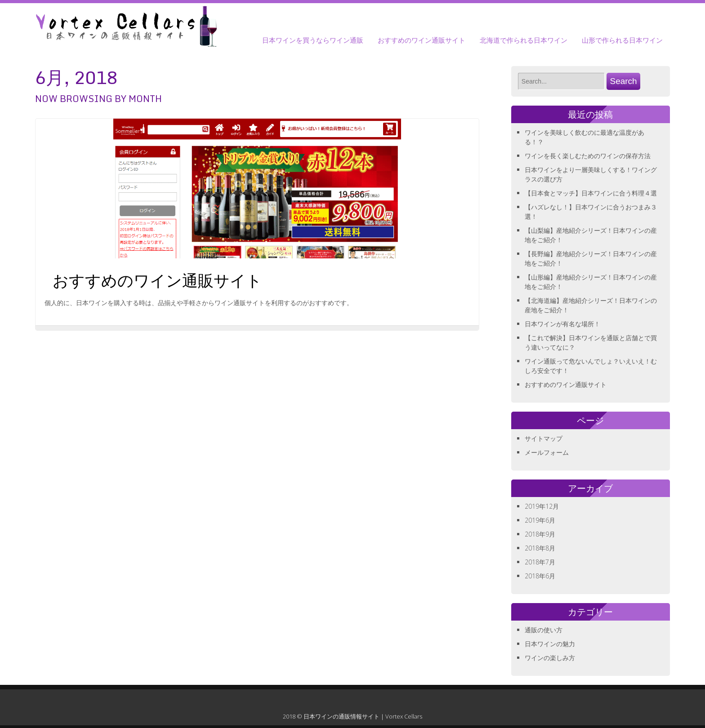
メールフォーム (547, 452)
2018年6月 (540, 576)
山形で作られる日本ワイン (622, 40)
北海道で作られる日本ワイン (524, 40)
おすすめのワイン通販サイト (422, 40)
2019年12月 (542, 506)
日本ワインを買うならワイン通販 (313, 40)
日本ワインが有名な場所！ (562, 324)
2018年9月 (540, 534)
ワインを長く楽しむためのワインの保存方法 (588, 156)
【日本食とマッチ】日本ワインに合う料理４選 (591, 193)
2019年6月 (540, 520)
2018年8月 (540, 548)
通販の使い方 (544, 630)
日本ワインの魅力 (550, 644)
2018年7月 (540, 562)
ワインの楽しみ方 (550, 658)
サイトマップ (544, 438)
